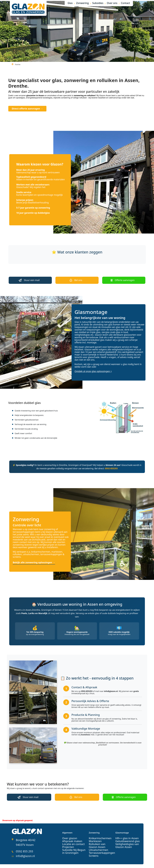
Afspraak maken (70, 837)
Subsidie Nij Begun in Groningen (73, 847)
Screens (93, 851)
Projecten (67, 843)
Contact (125, 3)
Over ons (112, 3)
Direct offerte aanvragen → (24, 108)
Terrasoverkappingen (99, 848)
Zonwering (82, 3)
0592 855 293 (23, 844)
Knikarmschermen (98, 834)
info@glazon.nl (24, 847)
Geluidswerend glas (125, 837)
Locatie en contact (71, 840)
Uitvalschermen (96, 846)
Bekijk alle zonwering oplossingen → (33, 560)
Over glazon (68, 834)
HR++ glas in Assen (125, 834)
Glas (70, 3)
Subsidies (98, 3)
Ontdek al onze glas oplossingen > (92, 369)
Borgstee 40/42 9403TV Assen (24, 837)
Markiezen (94, 837)
